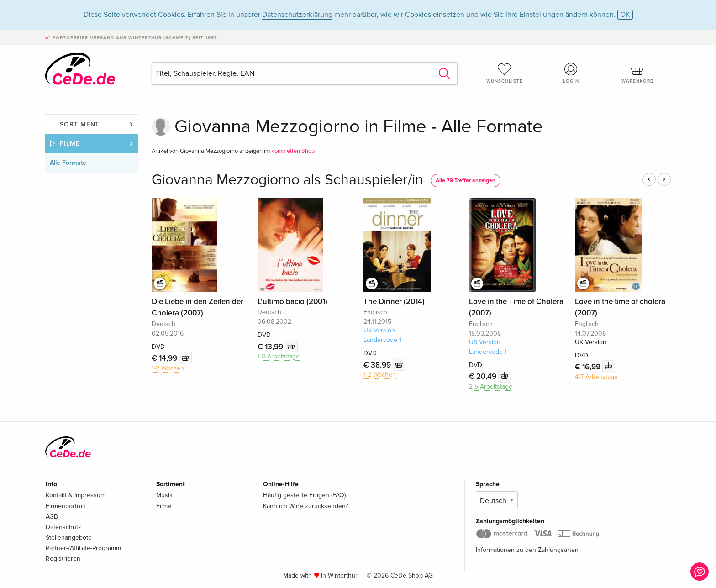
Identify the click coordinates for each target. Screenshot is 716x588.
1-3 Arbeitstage (279, 356)
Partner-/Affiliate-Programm (83, 548)
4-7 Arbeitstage (596, 377)
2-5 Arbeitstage (491, 386)
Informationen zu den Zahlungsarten (527, 550)
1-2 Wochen (168, 368)
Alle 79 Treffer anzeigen (466, 181)
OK (625, 15)
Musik (164, 495)
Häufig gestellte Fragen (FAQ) (304, 495)
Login (571, 73)
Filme (70, 144)
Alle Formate (68, 163)
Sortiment (79, 124)
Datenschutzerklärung (297, 15)
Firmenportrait (66, 506)
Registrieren (63, 559)
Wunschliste (505, 73)
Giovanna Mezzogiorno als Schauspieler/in (287, 180)
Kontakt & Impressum (76, 495)
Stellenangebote (69, 538)
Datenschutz (63, 527)
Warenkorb (637, 73)
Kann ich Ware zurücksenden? (305, 506)
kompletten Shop (293, 151)
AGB (52, 517)
